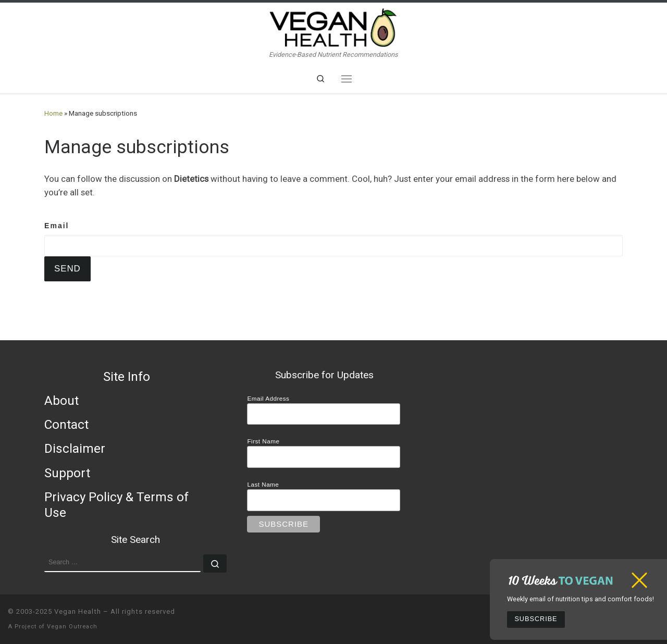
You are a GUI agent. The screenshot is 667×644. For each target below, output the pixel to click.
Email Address (268, 398)
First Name (263, 441)
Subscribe (536, 619)
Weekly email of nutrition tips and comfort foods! (580, 599)
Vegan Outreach (72, 627)
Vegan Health (78, 611)
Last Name (263, 484)
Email (57, 226)
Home (53, 113)
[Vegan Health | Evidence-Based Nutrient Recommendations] (333, 26)
